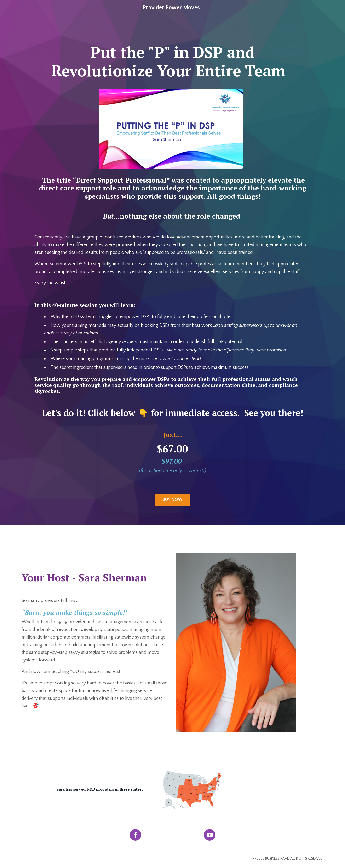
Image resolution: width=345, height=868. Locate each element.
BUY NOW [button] (173, 501)
